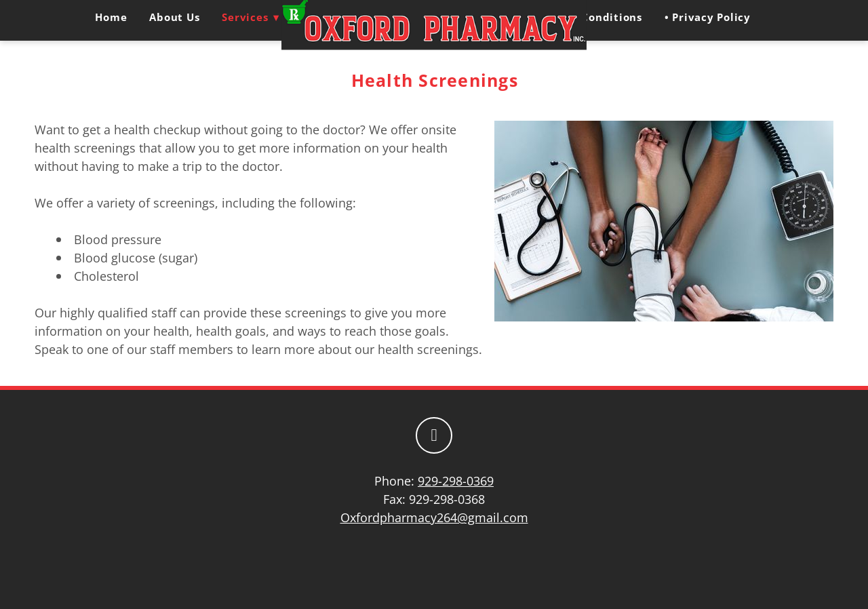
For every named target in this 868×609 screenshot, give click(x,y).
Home (111, 17)
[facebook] (434, 435)
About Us (174, 17)
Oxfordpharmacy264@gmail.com (434, 517)
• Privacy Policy (708, 17)
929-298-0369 (456, 481)
